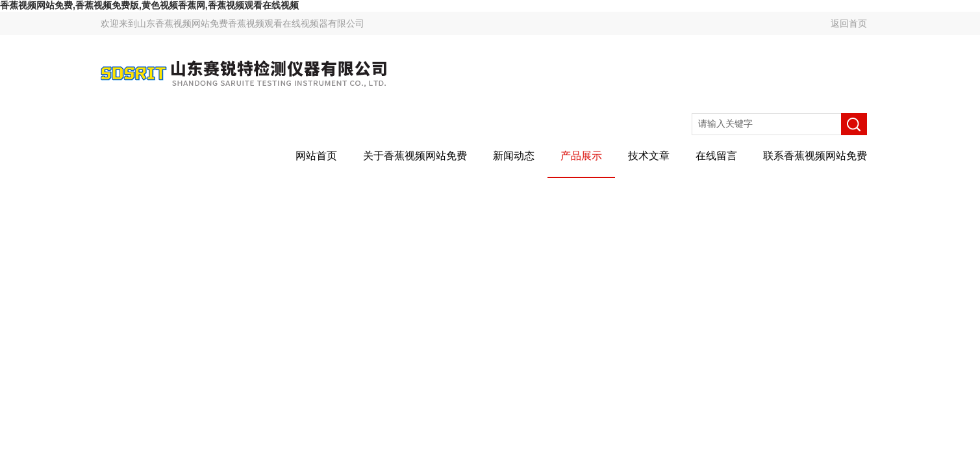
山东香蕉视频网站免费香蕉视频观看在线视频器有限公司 (251, 23)
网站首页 (316, 156)
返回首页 (849, 23)
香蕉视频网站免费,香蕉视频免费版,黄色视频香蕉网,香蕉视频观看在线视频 (149, 5)
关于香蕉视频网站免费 (415, 156)
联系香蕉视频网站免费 (815, 156)
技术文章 (649, 156)
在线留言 (716, 156)
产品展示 (581, 156)
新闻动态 (514, 156)
